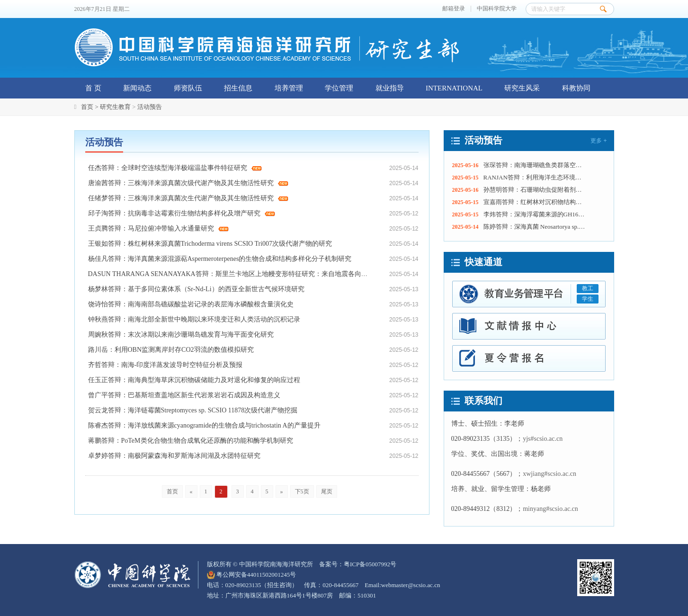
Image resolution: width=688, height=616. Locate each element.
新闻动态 (137, 88)
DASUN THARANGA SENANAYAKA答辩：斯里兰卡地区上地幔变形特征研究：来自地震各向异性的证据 (241, 274)
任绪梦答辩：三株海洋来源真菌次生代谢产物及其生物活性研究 (188, 198)
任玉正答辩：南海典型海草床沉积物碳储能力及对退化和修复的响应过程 (194, 380)
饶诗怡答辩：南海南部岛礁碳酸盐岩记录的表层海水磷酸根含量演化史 (191, 304)
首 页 (93, 88)
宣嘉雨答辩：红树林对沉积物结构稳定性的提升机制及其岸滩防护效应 (535, 202)
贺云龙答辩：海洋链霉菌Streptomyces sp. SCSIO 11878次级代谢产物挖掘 (193, 410)
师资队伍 (188, 88)
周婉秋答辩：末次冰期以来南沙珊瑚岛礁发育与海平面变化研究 (181, 335)
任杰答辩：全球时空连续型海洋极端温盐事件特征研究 (175, 168)
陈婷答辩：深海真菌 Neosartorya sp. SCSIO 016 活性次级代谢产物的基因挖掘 (535, 227)
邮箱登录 (454, 9)
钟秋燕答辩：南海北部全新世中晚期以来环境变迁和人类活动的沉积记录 (194, 319)
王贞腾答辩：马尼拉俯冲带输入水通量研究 (159, 228)
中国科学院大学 (497, 9)
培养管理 (289, 88)
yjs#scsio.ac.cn (543, 439)
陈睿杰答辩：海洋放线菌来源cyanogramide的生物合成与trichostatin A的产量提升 (204, 425)
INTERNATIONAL (454, 88)
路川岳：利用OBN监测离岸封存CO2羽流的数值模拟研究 (171, 350)
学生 (588, 299)
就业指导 (390, 88)
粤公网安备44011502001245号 (252, 575)
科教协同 (576, 88)
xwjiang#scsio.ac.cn (550, 474)
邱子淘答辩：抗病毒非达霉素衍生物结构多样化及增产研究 (182, 213)
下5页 (302, 491)
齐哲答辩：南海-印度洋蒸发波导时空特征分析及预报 (165, 365)
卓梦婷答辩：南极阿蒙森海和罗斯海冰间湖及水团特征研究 (174, 456)
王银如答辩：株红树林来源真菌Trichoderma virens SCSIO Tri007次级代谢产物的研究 (210, 244)
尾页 (327, 491)
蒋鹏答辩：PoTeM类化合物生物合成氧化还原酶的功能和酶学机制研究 (191, 441)
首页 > (90, 107)
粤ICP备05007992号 (370, 564)
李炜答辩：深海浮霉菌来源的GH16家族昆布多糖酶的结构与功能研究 (535, 214)
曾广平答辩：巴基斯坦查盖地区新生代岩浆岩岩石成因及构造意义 (184, 395)
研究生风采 (522, 88)
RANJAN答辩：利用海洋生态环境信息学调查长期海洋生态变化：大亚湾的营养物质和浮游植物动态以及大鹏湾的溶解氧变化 (535, 177)
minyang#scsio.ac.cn (550, 509)
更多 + (599, 141)
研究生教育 (115, 107)
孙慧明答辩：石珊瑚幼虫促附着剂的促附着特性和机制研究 (535, 190)
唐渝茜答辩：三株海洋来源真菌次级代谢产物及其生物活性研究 (188, 183)
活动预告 (150, 107)
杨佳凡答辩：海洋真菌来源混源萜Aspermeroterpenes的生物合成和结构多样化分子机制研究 (220, 259)
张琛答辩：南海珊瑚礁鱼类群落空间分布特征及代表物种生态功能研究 (535, 165)
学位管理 (339, 88)
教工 (588, 288)
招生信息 (238, 88)
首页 (172, 491)
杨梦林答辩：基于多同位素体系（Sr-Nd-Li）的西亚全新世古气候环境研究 (196, 289)
